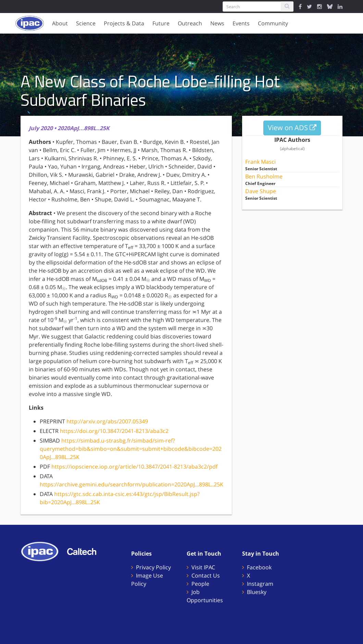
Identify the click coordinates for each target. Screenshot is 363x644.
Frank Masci (260, 162)
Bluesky (257, 592)
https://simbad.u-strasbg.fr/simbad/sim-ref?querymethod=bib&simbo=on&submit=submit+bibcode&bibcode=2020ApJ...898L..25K (131, 449)
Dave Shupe (261, 191)
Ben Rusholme (264, 176)
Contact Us (206, 575)
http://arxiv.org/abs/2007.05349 (107, 421)
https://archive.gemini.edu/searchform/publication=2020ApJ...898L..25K (132, 484)
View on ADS (292, 128)
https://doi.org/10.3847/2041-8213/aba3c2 (114, 431)
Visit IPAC (203, 567)
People (200, 584)
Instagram (260, 584)
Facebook (259, 567)
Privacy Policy (153, 567)
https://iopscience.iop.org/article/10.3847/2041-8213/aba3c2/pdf (134, 467)
